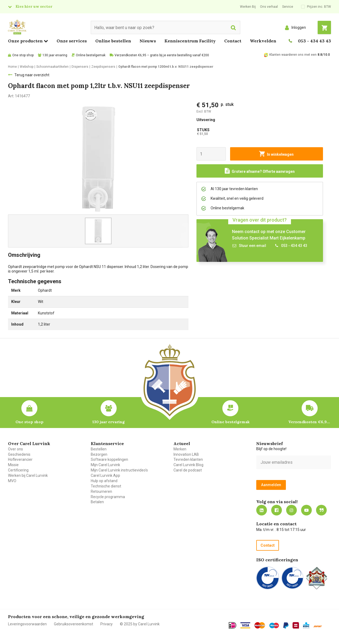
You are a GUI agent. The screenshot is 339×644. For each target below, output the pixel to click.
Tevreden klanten (188, 459)
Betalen (97, 502)
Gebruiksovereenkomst (74, 624)
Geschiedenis (19, 454)
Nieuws (148, 41)
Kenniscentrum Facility (190, 41)
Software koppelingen (109, 459)
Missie (13, 465)
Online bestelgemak (91, 55)
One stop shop (23, 55)
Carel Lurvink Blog (188, 465)
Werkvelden (263, 41)
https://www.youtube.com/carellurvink (306, 510)
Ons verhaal (269, 7)
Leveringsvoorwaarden (27, 624)
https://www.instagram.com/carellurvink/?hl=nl (291, 510)
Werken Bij (248, 7)
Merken (180, 449)
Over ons (15, 449)
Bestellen (99, 449)
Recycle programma (108, 497)
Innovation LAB (186, 454)
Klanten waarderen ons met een (293, 55)
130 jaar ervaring (55, 55)
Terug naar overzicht (32, 75)
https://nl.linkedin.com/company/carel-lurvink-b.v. (262, 510)
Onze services (72, 41)
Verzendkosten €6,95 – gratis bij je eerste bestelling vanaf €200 (162, 55)
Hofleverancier (20, 459)
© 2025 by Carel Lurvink (140, 624)
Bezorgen (99, 454)
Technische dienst (106, 486)
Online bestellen (113, 41)
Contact (233, 41)
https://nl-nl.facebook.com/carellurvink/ (277, 510)
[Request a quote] (260, 171)
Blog (321, 510)
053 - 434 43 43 (314, 41)
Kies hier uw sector (34, 6)
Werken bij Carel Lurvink (28, 475)
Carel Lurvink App (105, 475)
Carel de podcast (188, 470)
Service (288, 7)
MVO (12, 481)
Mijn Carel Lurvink (105, 465)
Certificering (18, 470)
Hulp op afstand (104, 481)
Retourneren (101, 491)
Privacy (107, 624)
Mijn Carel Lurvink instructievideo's (119, 470)
